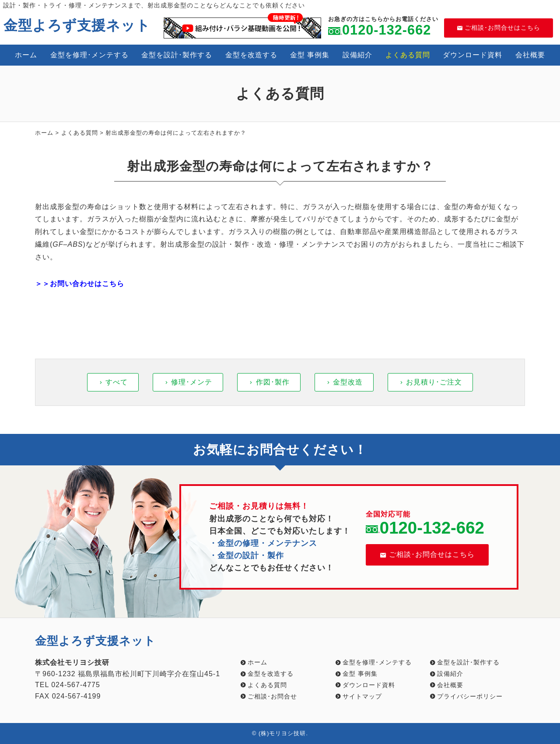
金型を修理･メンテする (89, 55)
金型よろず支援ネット (77, 25)
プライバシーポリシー (470, 696)
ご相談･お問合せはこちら (499, 28)
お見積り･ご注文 (434, 382)
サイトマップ (362, 696)
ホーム (26, 55)
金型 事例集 (310, 55)
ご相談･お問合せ (272, 696)
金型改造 (348, 382)
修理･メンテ (192, 382)
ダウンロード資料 (472, 55)
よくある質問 (408, 55)
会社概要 (530, 55)
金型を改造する (251, 55)
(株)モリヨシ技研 (282, 733)
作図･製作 (273, 382)
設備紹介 (357, 55)
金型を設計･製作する (177, 55)
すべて (117, 382)
